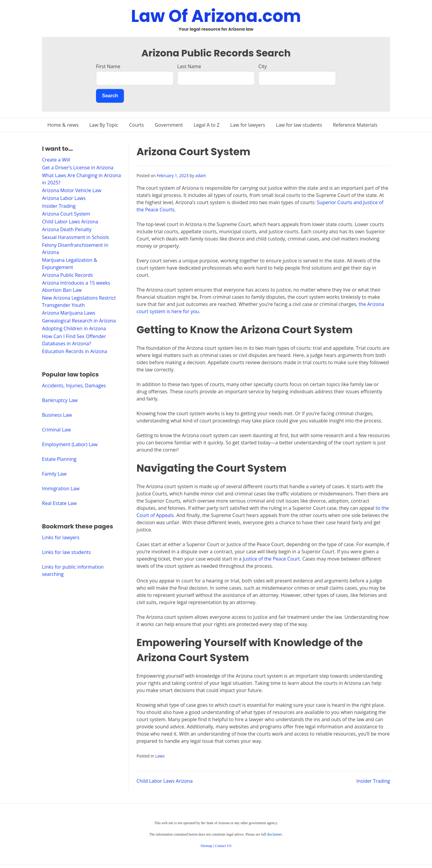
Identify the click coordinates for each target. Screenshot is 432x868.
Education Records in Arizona (75, 351)
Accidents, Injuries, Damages (74, 386)
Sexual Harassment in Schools (75, 237)
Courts (136, 125)
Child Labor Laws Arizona (165, 781)
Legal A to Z (207, 125)
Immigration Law (61, 488)
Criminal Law (56, 430)
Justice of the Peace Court (271, 559)
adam (201, 175)
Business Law (57, 415)
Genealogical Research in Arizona (79, 321)
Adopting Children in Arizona (74, 328)
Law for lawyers (248, 125)
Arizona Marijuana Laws (69, 313)
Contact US (223, 846)
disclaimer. (275, 834)
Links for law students (66, 552)
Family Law (54, 474)
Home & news (63, 125)
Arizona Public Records (67, 275)
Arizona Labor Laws (64, 198)
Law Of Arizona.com (216, 16)
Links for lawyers (61, 537)
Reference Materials (355, 125)
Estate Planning (59, 459)
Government (169, 125)
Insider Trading (373, 781)
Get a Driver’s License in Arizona (78, 168)
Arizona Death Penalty (67, 229)
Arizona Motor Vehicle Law (72, 190)
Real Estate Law (59, 503)
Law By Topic (104, 125)
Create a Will (56, 160)
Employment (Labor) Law (70, 444)
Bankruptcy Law (60, 400)
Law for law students (299, 125)
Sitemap (206, 846)
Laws (160, 756)
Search (110, 96)
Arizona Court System (66, 214)
